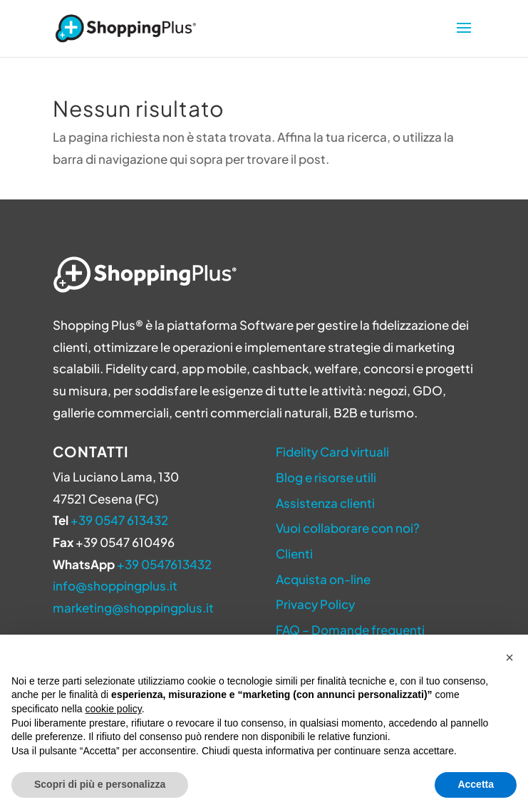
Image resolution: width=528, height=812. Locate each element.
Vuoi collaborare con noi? (348, 528)
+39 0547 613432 (119, 520)
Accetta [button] (476, 784)
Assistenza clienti (325, 503)
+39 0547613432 (164, 564)
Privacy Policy (315, 604)
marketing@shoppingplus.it (133, 608)
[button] (509, 657)
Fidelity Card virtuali (332, 452)
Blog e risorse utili (326, 477)
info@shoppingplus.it (115, 585)
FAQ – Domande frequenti (350, 630)
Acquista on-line (323, 579)
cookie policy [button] (114, 709)
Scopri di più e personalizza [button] (100, 784)
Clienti (294, 553)
